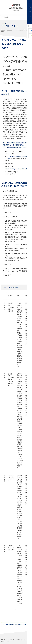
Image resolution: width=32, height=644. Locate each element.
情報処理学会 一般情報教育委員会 (13, 145)
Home (3, 30)
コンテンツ (10, 30)
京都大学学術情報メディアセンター (17, 147)
